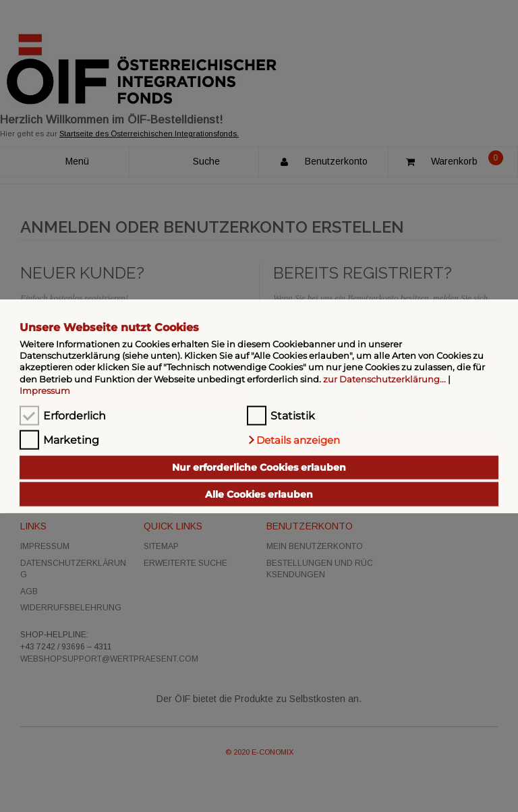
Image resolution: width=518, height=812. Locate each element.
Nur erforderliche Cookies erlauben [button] (259, 467)
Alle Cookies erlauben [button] (259, 494)
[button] (293, 440)
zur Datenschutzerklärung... (384, 378)
